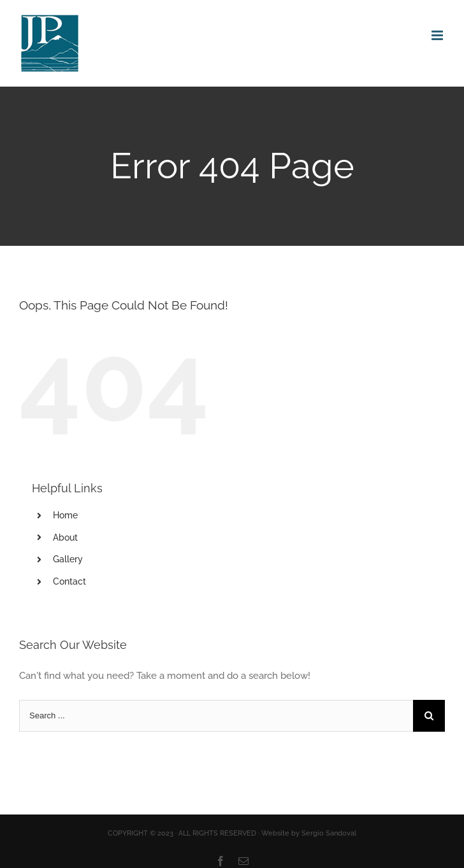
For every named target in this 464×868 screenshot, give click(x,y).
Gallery (68, 559)
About (65, 537)
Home (65, 515)
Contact (69, 581)
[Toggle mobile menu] (438, 35)
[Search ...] (216, 716)
